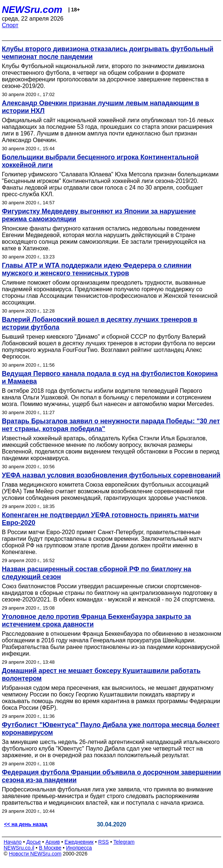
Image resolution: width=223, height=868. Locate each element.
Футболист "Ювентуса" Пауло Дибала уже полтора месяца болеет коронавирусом (111, 729)
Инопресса (79, 848)
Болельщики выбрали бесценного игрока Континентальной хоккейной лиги (100, 161)
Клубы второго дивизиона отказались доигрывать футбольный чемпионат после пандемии (108, 53)
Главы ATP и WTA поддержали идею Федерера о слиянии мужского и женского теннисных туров (97, 269)
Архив (53, 842)
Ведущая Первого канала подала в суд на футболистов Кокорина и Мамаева (110, 377)
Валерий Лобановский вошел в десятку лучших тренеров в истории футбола (100, 323)
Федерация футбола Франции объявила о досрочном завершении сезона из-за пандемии (111, 776)
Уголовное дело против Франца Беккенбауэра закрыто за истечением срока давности (96, 620)
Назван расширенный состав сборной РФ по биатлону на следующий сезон (96, 573)
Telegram (124, 842)
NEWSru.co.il (19, 848)
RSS (103, 842)
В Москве (50, 848)
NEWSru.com (32, 10)
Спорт (10, 25)
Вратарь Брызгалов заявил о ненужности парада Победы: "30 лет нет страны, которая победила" (111, 425)
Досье (33, 842)
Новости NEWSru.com (35, 854)
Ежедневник (79, 842)
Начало (13, 842)
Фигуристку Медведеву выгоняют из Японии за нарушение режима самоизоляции (99, 215)
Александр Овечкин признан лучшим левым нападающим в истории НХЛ (100, 107)
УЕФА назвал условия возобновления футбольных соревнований (111, 475)
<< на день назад (26, 824)
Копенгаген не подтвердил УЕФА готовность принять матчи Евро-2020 (100, 519)
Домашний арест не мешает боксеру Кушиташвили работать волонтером (101, 675)
